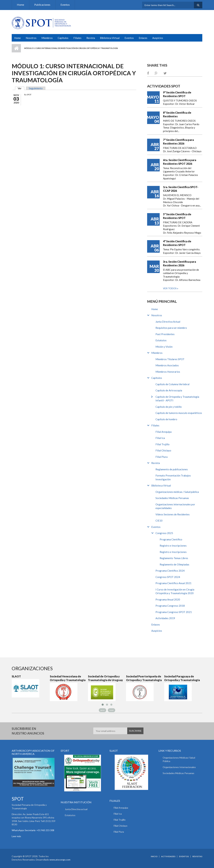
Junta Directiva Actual (168, 322)
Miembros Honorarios (168, 372)
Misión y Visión (164, 347)
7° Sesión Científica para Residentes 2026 (178, 142)
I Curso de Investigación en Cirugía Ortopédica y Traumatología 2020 (175, 591)
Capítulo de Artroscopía (169, 390)
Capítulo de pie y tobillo (169, 407)
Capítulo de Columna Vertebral (172, 384)
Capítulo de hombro (166, 419)
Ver (21, 88)
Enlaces (143, 38)
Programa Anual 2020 (168, 599)
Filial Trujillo (163, 444)
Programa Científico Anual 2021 (173, 583)
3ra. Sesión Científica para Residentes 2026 (179, 263)
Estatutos (161, 340)
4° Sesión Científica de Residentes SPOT (177, 243)
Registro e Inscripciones (173, 546)
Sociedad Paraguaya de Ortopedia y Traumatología (182, 678)
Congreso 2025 (164, 533)
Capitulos (63, 38)
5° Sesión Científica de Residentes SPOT (177, 216)
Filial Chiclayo (163, 450)
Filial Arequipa (164, 432)
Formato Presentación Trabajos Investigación (173, 477)
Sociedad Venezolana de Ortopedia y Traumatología (68, 678)
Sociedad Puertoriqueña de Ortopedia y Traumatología (144, 678)
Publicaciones (42, 5)
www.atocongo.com (60, 860)
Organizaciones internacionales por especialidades (175, 506)
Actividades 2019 (165, 618)
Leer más (16, 836)
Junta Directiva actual (76, 809)
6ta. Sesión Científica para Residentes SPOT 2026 (180, 162)
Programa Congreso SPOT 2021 (174, 612)
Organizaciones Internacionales (179, 767)
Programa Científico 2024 (170, 571)
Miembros (47, 38)
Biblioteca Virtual (110, 38)
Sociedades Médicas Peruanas (172, 498)
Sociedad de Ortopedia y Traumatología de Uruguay (105, 678)
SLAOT (16, 676)
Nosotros (31, 38)
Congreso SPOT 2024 (168, 577)
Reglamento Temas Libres (174, 558)
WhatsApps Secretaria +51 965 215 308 (33, 830)
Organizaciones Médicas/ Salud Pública (179, 759)
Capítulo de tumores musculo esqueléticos (179, 413)
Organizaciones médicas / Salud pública (177, 492)
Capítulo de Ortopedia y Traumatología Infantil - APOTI (177, 399)
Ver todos (170, 288)
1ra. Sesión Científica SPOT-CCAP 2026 (181, 189)
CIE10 (159, 521)
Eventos (65, 5)
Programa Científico (171, 539)
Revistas (197, 856)
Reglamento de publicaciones (172, 469)
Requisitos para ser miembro (171, 328)
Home (20, 5)
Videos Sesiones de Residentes (173, 514)
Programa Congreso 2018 (170, 606)
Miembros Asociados (167, 365)
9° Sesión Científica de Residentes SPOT (177, 94)
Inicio (16, 48)
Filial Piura (162, 457)
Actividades (168, 856)
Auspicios (158, 38)
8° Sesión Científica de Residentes (177, 114)
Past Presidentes (165, 334)
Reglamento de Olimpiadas (174, 564)
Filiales (77, 38)
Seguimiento (36, 88)
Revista (91, 38)
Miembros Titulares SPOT (170, 359)
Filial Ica (160, 438)
